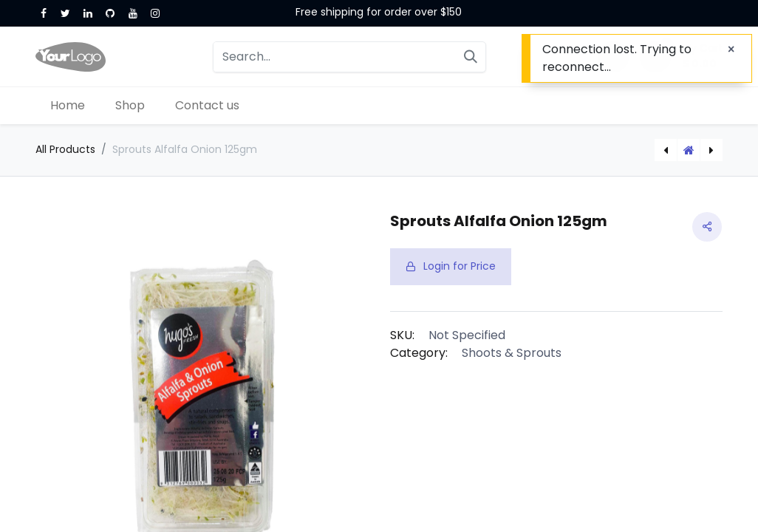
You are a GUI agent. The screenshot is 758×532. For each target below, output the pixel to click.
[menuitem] (68, 106)
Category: (419, 353)
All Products (65, 149)
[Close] (731, 50)
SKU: (402, 335)
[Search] (471, 57)
